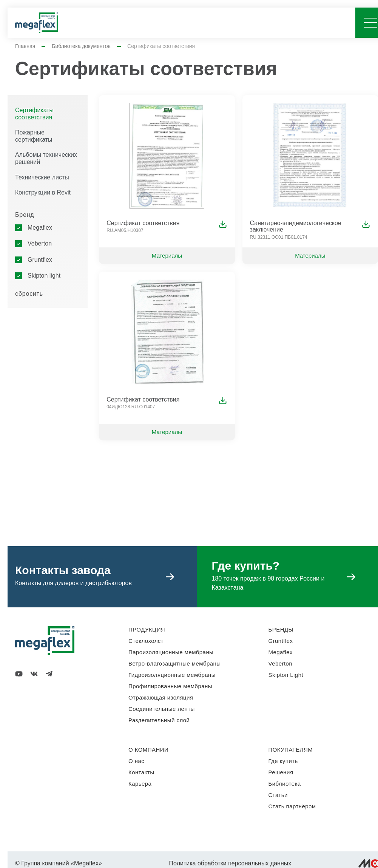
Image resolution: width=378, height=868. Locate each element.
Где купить (283, 761)
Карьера (140, 784)
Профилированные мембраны (170, 686)
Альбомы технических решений (46, 158)
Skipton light (44, 276)
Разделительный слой (159, 720)
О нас (136, 761)
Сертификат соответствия (143, 223)
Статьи (278, 795)
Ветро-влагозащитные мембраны (175, 663)
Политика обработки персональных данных (230, 863)
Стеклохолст (146, 641)
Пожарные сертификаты (34, 136)
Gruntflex (40, 260)
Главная (25, 46)
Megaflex (40, 228)
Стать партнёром (292, 806)
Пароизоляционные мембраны (171, 652)
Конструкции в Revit (43, 192)
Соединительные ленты (162, 709)
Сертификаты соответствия (34, 114)
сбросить (29, 294)
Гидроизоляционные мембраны (172, 675)
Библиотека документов (81, 46)
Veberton (40, 243)
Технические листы (42, 177)
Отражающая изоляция (161, 697)
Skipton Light (286, 675)
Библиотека (285, 784)
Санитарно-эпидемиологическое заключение (296, 226)
